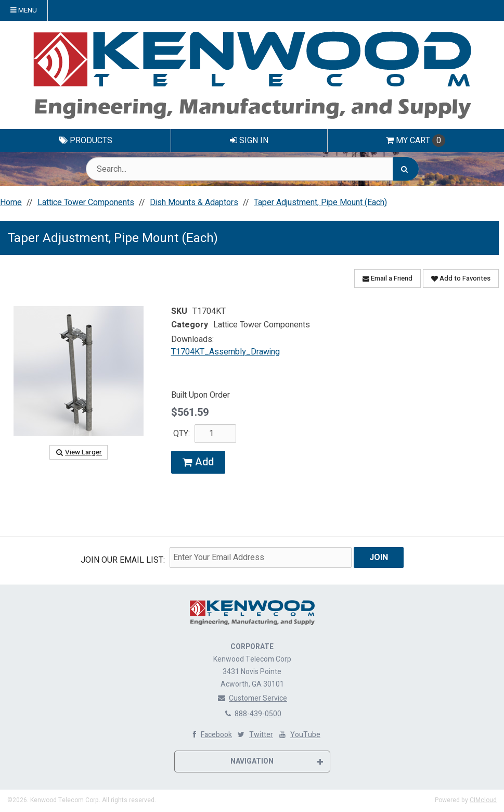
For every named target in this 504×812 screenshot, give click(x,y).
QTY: (182, 434)
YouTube (299, 734)
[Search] (406, 169)
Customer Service (252, 698)
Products (86, 141)
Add (198, 462)
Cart (416, 141)
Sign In (249, 141)
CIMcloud (483, 800)
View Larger (79, 452)
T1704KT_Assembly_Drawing (225, 352)
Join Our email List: (123, 560)
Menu (24, 10)
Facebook (210, 734)
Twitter (255, 734)
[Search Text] (252, 169)
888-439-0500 (252, 713)
